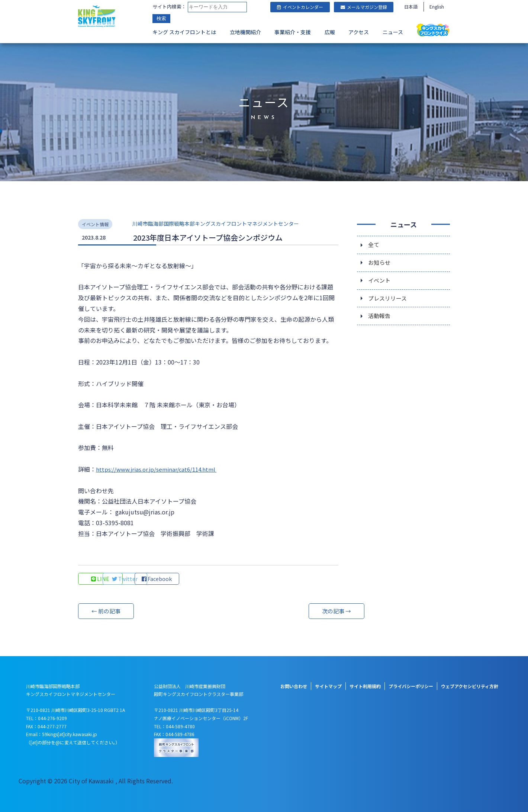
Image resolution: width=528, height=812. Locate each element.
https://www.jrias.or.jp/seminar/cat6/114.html (160, 469)
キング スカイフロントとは (184, 32)
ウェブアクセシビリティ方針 (470, 686)
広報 (330, 32)
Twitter (151, 579)
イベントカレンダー (300, 7)
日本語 (411, 7)
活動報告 (380, 320)
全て (374, 245)
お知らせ (380, 264)
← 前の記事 (106, 611)
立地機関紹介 (245, 32)
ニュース (393, 32)
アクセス (359, 32)
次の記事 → (310, 611)
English (437, 7)
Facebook (201, 579)
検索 (161, 18)
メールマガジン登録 (364, 7)
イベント (380, 282)
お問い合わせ (294, 686)
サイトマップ (328, 686)
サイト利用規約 (365, 686)
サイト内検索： (169, 7)
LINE (101, 579)
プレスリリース (389, 301)
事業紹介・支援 (293, 32)
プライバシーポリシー (411, 686)
